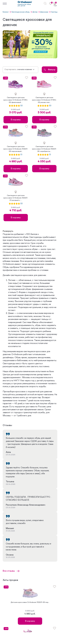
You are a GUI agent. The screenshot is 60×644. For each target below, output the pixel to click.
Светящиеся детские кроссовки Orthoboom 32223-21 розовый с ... (16, 198)
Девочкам (44, 12)
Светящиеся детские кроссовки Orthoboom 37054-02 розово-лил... (44, 100)
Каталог (6, 12)
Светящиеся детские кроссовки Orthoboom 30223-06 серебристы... (44, 149)
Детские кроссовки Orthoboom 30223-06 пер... (30, 602)
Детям (35, 12)
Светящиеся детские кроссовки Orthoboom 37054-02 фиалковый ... (16, 100)
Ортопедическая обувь (21, 12)
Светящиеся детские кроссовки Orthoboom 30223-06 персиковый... (16, 149)
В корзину (16, 120)
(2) (21, 106)
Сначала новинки (25, 69)
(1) (21, 155)
